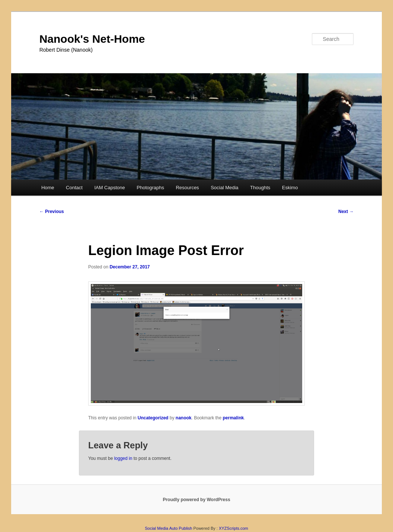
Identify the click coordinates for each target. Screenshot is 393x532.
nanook (184, 418)
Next (346, 212)
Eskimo (290, 188)
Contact (74, 188)
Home (48, 188)
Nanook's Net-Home (92, 39)
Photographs (150, 188)
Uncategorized (153, 418)
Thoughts (260, 188)
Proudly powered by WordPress (196, 500)
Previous (52, 212)
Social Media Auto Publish (168, 528)
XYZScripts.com (234, 528)
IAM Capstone (109, 188)
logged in (123, 458)
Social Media (224, 188)
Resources (187, 188)
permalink (234, 418)
